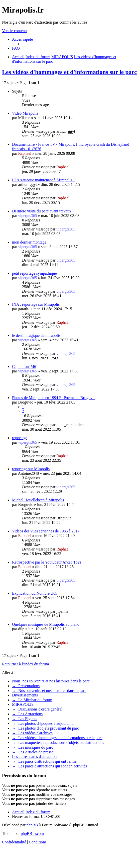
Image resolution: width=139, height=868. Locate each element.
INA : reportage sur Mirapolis (36, 304)
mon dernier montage (29, 242)
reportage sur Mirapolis (31, 469)
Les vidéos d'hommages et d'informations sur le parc (69, 72)
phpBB (32, 825)
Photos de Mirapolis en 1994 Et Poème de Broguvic (54, 398)
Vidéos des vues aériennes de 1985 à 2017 (46, 531)
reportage (20, 438)
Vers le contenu (14, 31)
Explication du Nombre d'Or (35, 593)
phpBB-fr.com (32, 834)
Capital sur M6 (24, 367)
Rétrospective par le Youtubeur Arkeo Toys (47, 562)
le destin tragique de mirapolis (36, 335)
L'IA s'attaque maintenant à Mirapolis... (44, 180)
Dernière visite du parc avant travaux (42, 211)
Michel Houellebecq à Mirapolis (38, 500)
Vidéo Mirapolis (25, 113)
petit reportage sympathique (34, 273)
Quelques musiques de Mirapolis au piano (46, 624)
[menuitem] (16, 48)
